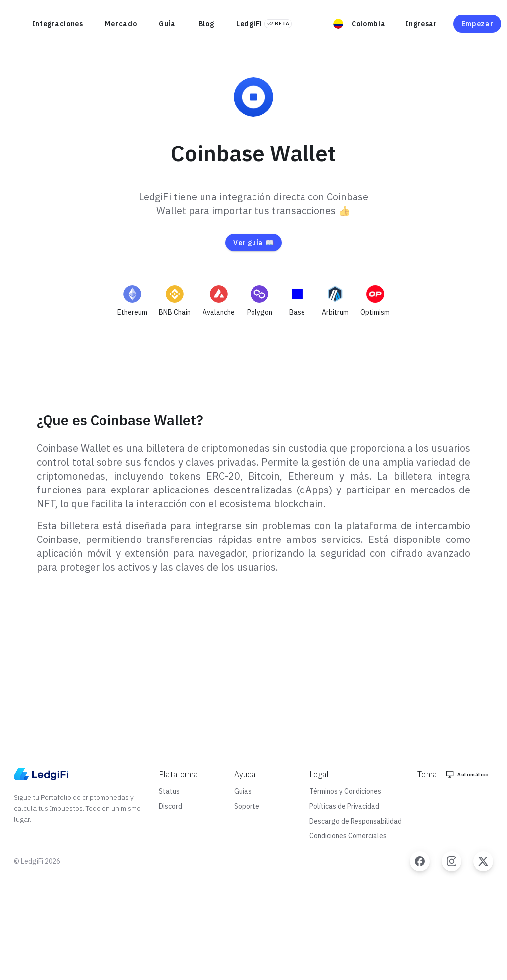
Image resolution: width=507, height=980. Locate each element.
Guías (243, 791)
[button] (361, 24)
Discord (171, 806)
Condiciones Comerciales (348, 836)
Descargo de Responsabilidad (355, 821)
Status (169, 791)
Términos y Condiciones (345, 791)
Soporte (247, 806)
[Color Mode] (468, 774)
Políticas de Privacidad (344, 806)
